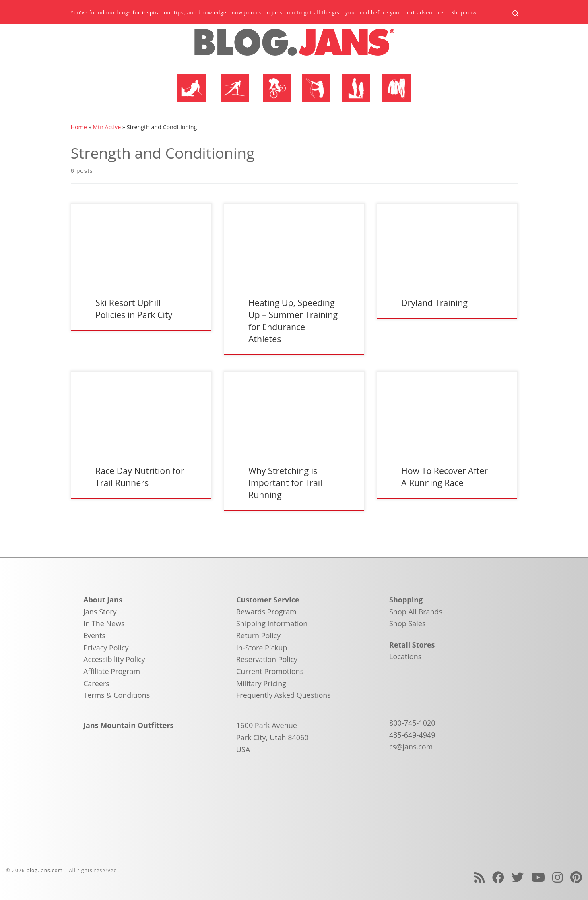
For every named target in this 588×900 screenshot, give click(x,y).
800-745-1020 (412, 723)
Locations (405, 656)
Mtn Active (107, 127)
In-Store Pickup (262, 648)
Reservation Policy (267, 659)
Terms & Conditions (117, 695)
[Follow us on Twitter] (518, 877)
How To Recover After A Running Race (445, 477)
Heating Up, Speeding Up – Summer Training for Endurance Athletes (293, 321)
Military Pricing (261, 683)
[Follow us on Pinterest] (576, 877)
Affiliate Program (112, 671)
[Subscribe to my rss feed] (479, 877)
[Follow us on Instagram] (557, 877)
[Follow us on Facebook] (498, 877)
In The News (104, 623)
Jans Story (100, 612)
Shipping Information (272, 623)
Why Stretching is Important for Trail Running (285, 483)
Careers (96, 683)
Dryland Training (434, 303)
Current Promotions (270, 671)
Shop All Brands (416, 612)
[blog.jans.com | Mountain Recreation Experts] (294, 46)
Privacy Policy (106, 648)
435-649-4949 (412, 735)
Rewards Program (266, 612)
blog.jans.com (45, 870)
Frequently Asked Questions (284, 695)
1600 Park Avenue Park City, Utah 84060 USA (272, 737)
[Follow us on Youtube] (538, 877)
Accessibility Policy (114, 659)
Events (94, 635)
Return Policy (258, 635)
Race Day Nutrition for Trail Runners (140, 477)
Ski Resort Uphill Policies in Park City (134, 309)
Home (79, 127)
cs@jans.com (411, 747)
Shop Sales (407, 623)
